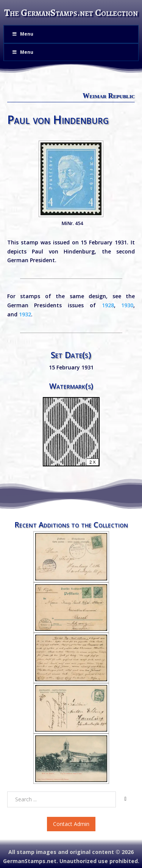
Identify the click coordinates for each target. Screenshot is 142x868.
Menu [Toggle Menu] (22, 34)
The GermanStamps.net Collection (71, 13)
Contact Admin (71, 824)
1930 (127, 305)
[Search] (125, 799)
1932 (25, 314)
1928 (108, 305)
